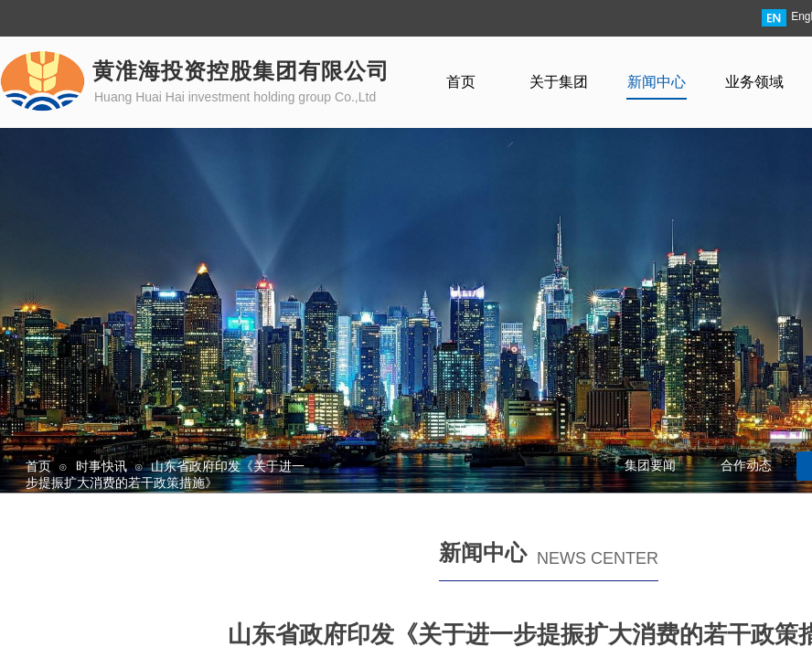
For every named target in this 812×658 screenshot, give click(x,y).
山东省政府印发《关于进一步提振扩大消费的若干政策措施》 (165, 474)
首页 (38, 466)
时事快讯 (101, 466)
